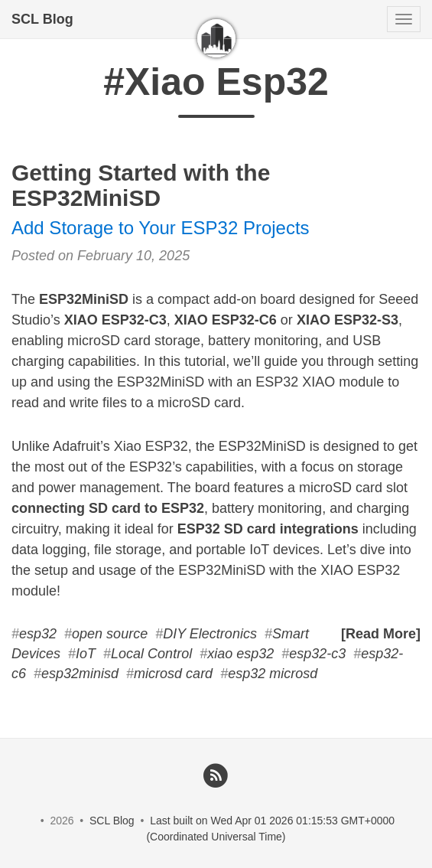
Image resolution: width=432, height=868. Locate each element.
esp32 (38, 634)
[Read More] (381, 634)
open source (110, 634)
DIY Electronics (210, 634)
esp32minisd (80, 674)
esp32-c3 (317, 654)
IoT (86, 654)
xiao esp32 (240, 654)
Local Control (151, 654)
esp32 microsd (273, 674)
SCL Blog (42, 19)
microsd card (173, 674)
